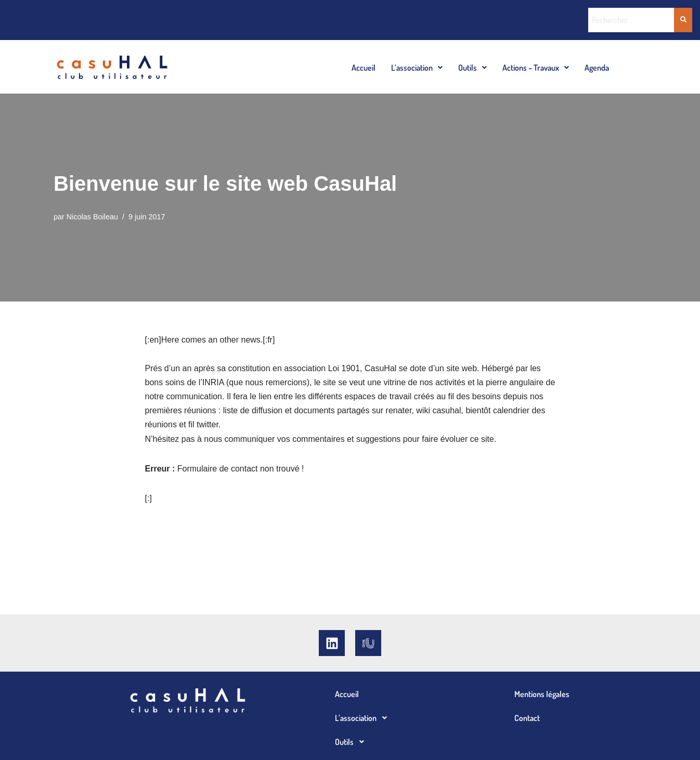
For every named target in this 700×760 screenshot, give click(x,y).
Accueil (364, 68)
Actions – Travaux (536, 68)
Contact (527, 718)
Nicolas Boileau (92, 217)
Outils (472, 68)
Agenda (597, 68)
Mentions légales (542, 694)
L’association (417, 68)
